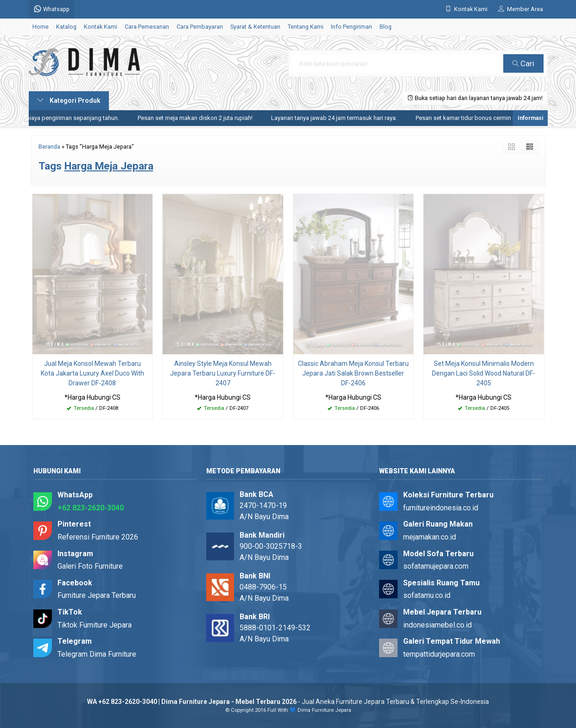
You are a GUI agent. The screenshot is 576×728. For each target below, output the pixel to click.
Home (41, 27)
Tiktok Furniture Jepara (95, 625)
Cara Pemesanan (147, 27)
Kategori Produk (69, 100)
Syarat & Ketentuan (255, 27)
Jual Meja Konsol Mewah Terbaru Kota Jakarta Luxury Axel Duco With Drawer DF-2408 (92, 373)
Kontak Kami (101, 27)
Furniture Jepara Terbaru (97, 595)
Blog (386, 27)
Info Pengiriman (351, 27)
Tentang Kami (306, 27)
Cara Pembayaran (200, 27)
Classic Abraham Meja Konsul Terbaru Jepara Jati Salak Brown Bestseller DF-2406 (353, 373)
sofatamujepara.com (436, 566)
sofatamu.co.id (427, 595)
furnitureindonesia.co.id (441, 508)
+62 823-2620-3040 (91, 508)
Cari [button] (523, 63)
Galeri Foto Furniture (90, 566)
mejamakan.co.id (430, 537)
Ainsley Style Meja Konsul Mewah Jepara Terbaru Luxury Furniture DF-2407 (223, 373)
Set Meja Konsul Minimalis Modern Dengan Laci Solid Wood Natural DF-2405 (484, 373)
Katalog (66, 27)
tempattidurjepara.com (439, 654)
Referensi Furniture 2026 (98, 537)
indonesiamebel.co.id (437, 625)
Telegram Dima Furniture (97, 654)
